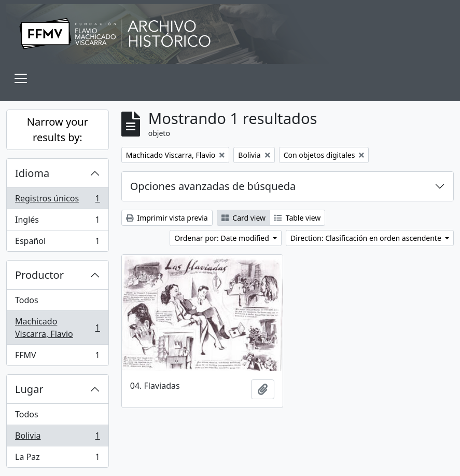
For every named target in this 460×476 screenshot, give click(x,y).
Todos (27, 300)
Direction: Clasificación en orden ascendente (367, 238)
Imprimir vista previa (167, 218)
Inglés (57, 222)
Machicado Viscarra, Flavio (57, 328)
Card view (243, 218)
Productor (39, 275)
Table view (297, 218)
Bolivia (57, 438)
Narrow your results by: (58, 130)
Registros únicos (57, 201)
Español (57, 243)
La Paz (57, 459)
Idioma (32, 173)
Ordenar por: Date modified (222, 238)
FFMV (57, 357)
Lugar (29, 389)
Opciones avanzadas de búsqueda (213, 186)
